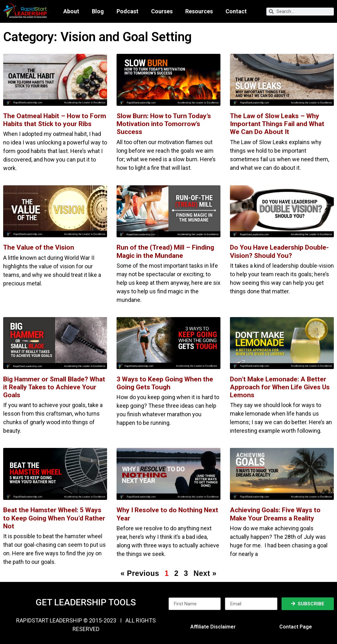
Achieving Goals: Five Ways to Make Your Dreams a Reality (275, 514)
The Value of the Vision (39, 247)
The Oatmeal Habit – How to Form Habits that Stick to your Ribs (55, 120)
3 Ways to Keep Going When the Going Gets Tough (165, 383)
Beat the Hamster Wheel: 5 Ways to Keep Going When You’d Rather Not (54, 518)
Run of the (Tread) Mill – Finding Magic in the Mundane (165, 251)
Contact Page (296, 627)
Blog (98, 11)
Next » (205, 573)
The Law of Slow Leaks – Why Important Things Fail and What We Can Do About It (277, 124)
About (71, 11)
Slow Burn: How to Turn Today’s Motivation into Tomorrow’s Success (164, 124)
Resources (199, 11)
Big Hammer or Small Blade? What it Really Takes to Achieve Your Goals (54, 387)
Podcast (127, 11)
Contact (236, 11)
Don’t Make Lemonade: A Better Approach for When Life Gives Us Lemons (280, 387)
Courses (162, 11)
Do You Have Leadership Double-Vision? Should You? (279, 251)
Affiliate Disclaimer (213, 627)
